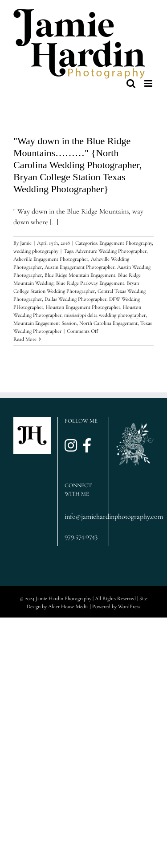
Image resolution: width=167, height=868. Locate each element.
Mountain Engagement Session (45, 323)
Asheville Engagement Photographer (51, 259)
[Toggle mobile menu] (149, 83)
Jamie (26, 243)
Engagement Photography (126, 243)
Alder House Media (68, 606)
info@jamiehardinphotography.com (83, 517)
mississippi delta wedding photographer (105, 315)
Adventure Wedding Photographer (111, 251)
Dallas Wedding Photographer (75, 299)
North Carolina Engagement (108, 323)
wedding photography (36, 251)
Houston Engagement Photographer (83, 307)
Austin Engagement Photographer (79, 267)
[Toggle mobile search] (131, 83)
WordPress (129, 606)
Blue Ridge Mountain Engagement (80, 275)
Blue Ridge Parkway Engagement (90, 283)
